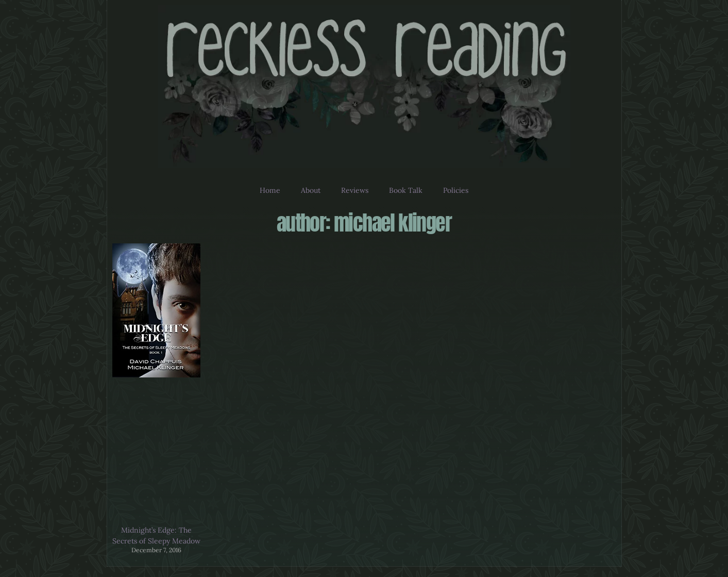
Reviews (355, 190)
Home (270, 190)
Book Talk (406, 190)
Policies (456, 190)
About (311, 190)
